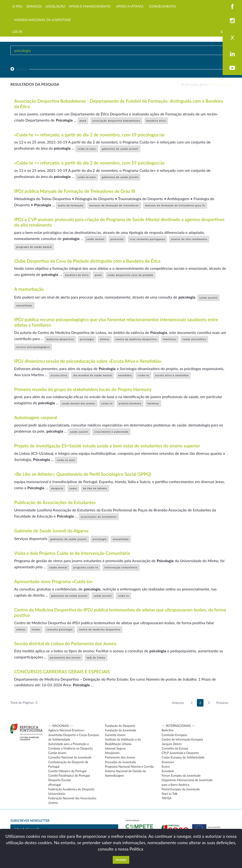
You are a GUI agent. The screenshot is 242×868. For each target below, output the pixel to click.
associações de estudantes (99, 517)
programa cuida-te (86, 567)
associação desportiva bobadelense (116, 121)
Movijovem (112, 753)
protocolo (117, 239)
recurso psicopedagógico (33, 347)
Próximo (223, 703)
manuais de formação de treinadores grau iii (175, 205)
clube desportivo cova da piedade (131, 275)
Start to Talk (170, 794)
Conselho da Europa (175, 748)
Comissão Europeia (174, 735)
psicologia (87, 339)
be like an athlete (95, 488)
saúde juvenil (208, 298)
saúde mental (95, 239)
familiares (170, 339)
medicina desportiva (60, 339)
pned (83, 121)
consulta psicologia (60, 629)
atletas (105, 339)
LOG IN (17, 32)
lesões (36, 629)
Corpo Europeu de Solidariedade (183, 757)
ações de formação (71, 205)
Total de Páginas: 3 (24, 702)
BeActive (168, 730)
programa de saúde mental (34, 247)
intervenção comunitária (121, 567)
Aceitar (121, 860)
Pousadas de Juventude (120, 762)
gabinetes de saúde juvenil (120, 149)
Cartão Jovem (57, 753)
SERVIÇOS (34, 6)
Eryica (166, 767)
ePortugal (55, 785)
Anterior (178, 703)
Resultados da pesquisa (35, 84)
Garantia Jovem (115, 735)
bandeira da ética (77, 275)
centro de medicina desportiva (136, 339)
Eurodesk (168, 771)
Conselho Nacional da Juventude (70, 757)
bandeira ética (156, 121)
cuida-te (143, 375)
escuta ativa (59, 375)
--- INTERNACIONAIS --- (178, 726)
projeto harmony (130, 403)
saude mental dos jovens (79, 403)
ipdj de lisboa (96, 657)
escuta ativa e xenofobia (172, 375)
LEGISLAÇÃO (55, 6)
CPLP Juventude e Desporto (180, 753)
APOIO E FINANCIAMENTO (90, 6)
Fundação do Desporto (120, 726)
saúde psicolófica (194, 339)
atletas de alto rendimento (189, 239)
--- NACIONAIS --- (61, 726)
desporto (57, 488)
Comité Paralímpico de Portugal (69, 775)
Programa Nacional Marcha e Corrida (129, 767)
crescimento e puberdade (111, 432)
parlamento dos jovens (65, 657)
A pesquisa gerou (206, 84)
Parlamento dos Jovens (120, 757)
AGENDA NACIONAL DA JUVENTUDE (43, 20)
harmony (153, 403)
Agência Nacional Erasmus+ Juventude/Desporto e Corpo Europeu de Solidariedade (74, 735)
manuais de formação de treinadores (114, 205)
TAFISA (167, 798)
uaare (73, 488)
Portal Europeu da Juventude (181, 789)
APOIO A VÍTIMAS (130, 6)
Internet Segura (115, 748)
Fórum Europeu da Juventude (181, 775)
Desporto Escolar (60, 780)
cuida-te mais (87, 149)
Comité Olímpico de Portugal (67, 771)
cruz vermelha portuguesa (148, 239)
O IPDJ (17, 6)
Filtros (19, 69)
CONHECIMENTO (163, 6)
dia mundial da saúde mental (93, 375)
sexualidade (24, 305)
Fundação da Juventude (121, 730)
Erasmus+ (168, 762)
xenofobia (125, 375)
